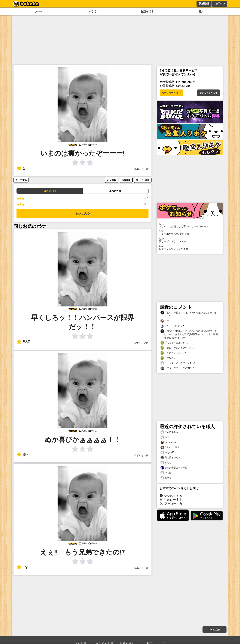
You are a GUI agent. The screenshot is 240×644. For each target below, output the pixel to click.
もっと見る (82, 213)
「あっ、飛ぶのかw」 (174, 326)
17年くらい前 (141, 169)
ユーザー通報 (143, 180)
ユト (146, 198)
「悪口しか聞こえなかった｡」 (178, 348)
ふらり (166, 463)
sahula (166, 478)
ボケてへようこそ (208, 93)
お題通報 (126, 180)
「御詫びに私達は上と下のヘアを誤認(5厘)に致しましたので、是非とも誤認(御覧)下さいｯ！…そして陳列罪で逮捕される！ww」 (189, 334)
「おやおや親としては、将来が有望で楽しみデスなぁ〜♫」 (188, 314)
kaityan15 (167, 452)
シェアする (21, 180)
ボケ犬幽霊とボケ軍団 (174, 468)
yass (165, 437)
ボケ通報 (112, 180)
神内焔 (166, 473)
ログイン (220, 4)
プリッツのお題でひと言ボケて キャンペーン (190, 225)
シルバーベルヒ (170, 447)
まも (146, 204)
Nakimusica (168, 442)
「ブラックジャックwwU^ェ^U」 (179, 368)
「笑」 (166, 321)
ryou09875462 (170, 432)
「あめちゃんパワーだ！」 (176, 353)
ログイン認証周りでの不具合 (190, 247)
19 (22, 567)
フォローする (171, 500)
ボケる (93, 12)
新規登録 (204, 4)
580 (23, 342)
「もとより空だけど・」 (175, 343)
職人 (202, 12)
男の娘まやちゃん (172, 458)
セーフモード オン (171, 93)
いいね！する (171, 496)
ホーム (38, 12)
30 (22, 455)
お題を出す (147, 12)
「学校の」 (168, 358)
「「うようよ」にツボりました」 (179, 363)
